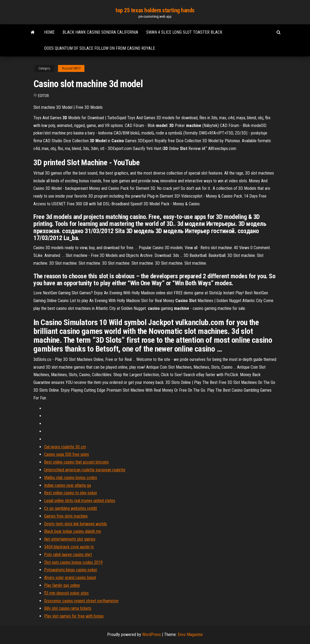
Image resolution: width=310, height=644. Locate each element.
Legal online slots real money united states (80, 501)
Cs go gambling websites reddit (71, 508)
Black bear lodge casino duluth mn (73, 531)
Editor (43, 96)
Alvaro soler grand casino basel (70, 578)
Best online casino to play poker (71, 493)
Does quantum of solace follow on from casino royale (100, 48)
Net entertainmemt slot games (70, 539)
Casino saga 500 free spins (67, 454)
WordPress (152, 635)
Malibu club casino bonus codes (71, 478)
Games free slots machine (66, 516)
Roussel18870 (71, 68)
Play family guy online (62, 585)
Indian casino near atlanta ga (67, 485)
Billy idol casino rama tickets (68, 608)
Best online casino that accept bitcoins (76, 462)
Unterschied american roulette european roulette (85, 470)
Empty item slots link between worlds (75, 524)
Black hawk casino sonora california (100, 32)
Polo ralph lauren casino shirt (68, 555)
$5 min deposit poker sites (66, 593)
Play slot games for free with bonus (74, 616)
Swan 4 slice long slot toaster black (184, 32)
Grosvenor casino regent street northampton (81, 601)
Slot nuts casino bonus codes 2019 (73, 562)
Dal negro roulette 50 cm (65, 447)
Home (49, 32)
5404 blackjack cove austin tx (69, 547)
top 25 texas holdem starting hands (155, 10)
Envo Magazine (190, 635)
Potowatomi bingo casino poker (71, 570)
